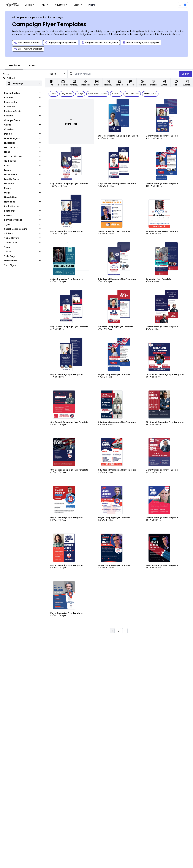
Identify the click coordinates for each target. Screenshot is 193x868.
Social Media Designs (23, 229)
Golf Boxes (23, 161)
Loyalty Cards (23, 179)
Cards (23, 125)
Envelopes (23, 143)
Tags (23, 247)
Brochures (23, 107)
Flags (23, 152)
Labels (23, 170)
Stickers (23, 233)
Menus (23, 188)
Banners (23, 98)
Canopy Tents (23, 120)
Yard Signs (23, 265)
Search (186, 74)
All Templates (20, 17)
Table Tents (23, 243)
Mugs (23, 193)
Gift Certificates (23, 156)
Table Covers (23, 238)
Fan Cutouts (23, 147)
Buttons (23, 116)
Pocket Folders (23, 206)
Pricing (92, 5)
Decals (23, 134)
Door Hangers (23, 138)
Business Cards (23, 111)
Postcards (23, 211)
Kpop (23, 166)
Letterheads (23, 175)
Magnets (23, 184)
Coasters (23, 129)
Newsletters (23, 197)
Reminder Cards (23, 220)
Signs (23, 224)
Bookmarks (23, 102)
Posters (23, 215)
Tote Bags (23, 256)
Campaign (16, 84)
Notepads (23, 202)
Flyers (34, 17)
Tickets (23, 252)
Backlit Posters (23, 93)
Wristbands (23, 261)
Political (44, 17)
